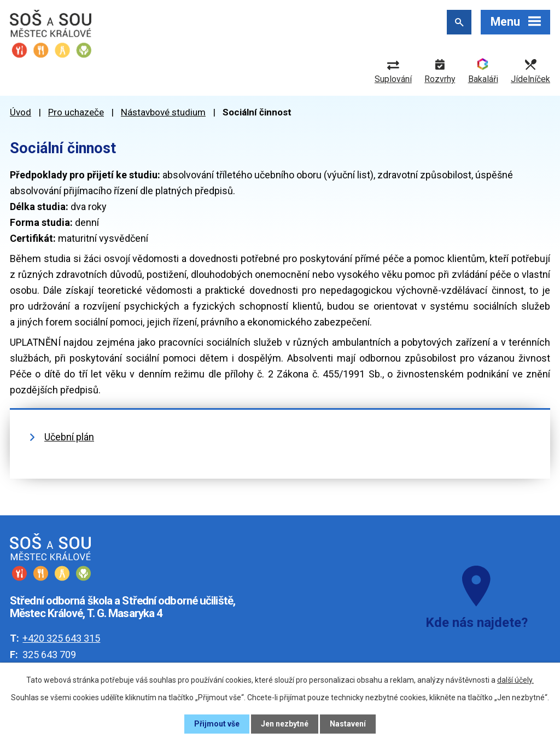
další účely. (515, 680)
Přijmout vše (217, 724)
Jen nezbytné (285, 724)
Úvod (21, 112)
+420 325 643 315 (61, 638)
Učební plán (69, 437)
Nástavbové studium (163, 112)
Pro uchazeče (76, 112)
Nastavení (348, 724)
